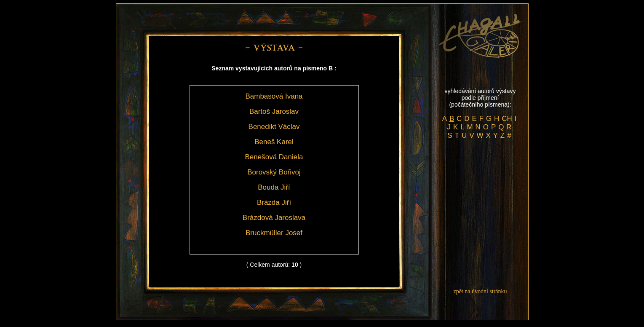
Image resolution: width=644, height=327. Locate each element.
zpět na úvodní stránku (480, 291)
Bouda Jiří (274, 187)
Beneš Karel (274, 142)
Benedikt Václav (274, 127)
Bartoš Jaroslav (274, 111)
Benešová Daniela (274, 157)
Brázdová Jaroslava (274, 218)
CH (507, 119)
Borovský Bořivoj (274, 172)
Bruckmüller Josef (274, 233)
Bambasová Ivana (274, 96)
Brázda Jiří (274, 202)
